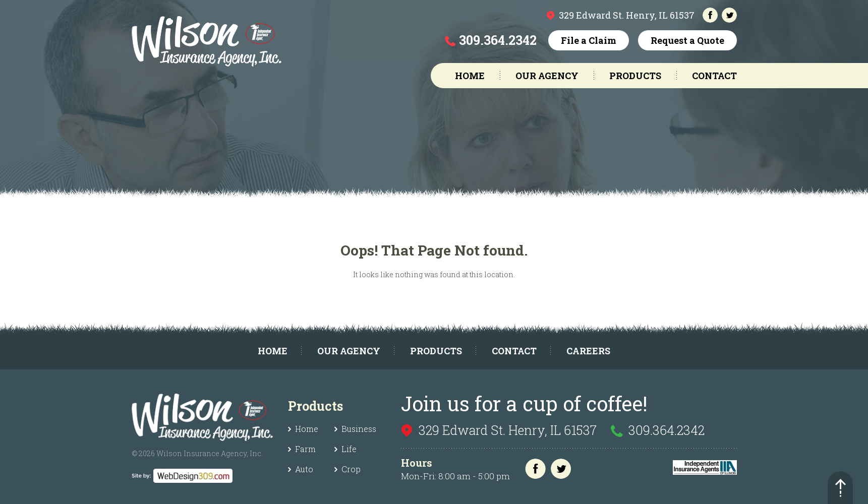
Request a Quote (687, 40)
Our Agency (547, 76)
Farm (305, 449)
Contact (714, 76)
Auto (304, 469)
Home (470, 76)
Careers (588, 351)
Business (359, 429)
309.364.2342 (498, 40)
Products (635, 76)
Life (349, 449)
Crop (351, 469)
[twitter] (729, 15)
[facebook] (710, 15)
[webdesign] (182, 474)
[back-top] (840, 488)
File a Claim (589, 40)
